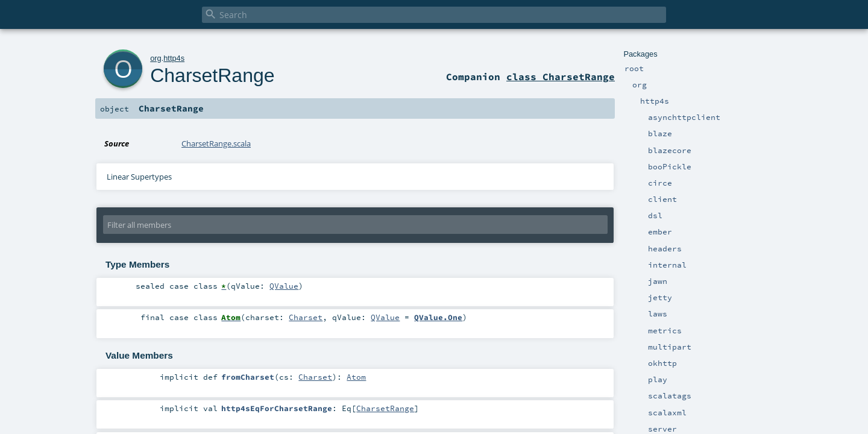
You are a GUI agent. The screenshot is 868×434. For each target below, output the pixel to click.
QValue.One (438, 317)
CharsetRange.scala (216, 143)
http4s (174, 58)
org (156, 58)
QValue (284, 286)
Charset (306, 317)
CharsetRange (212, 75)
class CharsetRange (561, 77)
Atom (356, 377)
